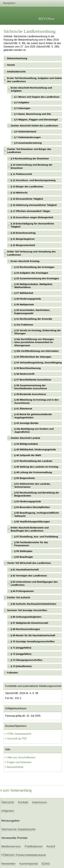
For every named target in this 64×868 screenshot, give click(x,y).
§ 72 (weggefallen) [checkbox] (21, 654)
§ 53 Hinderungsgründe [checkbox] (28, 501)
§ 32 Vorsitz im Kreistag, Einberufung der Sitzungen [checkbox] (38, 332)
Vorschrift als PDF (16, 739)
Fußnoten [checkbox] (13, 673)
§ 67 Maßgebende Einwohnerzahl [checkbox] (29, 623)
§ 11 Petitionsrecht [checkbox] (21, 174)
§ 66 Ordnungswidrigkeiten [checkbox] (26, 617)
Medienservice (11, 846)
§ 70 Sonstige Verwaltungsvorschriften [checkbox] (33, 641)
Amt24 (51, 846)
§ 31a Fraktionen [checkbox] (24, 325)
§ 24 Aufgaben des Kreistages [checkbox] (31, 273)
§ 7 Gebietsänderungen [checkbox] (28, 137)
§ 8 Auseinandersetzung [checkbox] (28, 143)
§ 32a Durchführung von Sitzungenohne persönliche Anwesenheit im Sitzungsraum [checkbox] (34, 342)
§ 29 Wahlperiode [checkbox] (24, 305)
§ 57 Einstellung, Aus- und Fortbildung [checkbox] (36, 537)
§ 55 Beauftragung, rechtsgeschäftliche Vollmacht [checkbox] (37, 514)
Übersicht (8, 802)
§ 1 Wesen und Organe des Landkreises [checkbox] (37, 97)
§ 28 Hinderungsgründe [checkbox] (28, 299)
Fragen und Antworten (18, 762)
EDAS (46, 864)
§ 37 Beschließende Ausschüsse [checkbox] (33, 380)
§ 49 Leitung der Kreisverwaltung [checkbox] (33, 472)
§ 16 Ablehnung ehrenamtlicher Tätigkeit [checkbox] (34, 205)
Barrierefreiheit (14, 767)
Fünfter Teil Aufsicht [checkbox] (19, 598)
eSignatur (8, 811)
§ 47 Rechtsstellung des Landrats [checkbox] (33, 461)
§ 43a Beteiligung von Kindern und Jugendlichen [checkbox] (34, 430)
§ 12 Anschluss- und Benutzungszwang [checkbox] (33, 180)
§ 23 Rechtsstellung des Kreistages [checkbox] (34, 267)
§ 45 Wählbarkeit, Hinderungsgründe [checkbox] (35, 450)
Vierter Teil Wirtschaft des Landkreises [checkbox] (29, 563)
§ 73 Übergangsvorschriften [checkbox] (26, 660)
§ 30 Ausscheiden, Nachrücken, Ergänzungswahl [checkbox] (32, 312)
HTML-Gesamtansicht (18, 734)
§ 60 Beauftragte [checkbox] (24, 557)
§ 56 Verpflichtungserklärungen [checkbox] (32, 522)
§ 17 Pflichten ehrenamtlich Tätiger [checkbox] (30, 211)
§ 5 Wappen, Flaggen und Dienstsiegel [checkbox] (36, 120)
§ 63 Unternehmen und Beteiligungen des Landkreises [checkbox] (34, 583)
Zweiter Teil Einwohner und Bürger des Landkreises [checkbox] (29, 151)
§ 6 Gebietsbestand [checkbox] (25, 132)
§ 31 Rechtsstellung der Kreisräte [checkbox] (33, 319)
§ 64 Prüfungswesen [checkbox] (22, 591)
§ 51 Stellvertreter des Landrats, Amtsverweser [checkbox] (32, 485)
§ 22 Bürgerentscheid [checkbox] (23, 245)
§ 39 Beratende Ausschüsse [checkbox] (30, 394)
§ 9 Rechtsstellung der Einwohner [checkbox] (30, 159)
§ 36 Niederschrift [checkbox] (24, 374)
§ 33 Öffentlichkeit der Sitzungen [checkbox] (33, 357)
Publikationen (34, 846)
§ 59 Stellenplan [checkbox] (23, 551)
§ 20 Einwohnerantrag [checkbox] (23, 233)
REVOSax (47, 19)
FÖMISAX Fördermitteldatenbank (24, 855)
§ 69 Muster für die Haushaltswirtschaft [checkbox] (33, 635)
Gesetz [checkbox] (11, 65)
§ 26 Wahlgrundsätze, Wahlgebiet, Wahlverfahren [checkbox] (34, 286)
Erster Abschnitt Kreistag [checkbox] (25, 261)
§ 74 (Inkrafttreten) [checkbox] (21, 666)
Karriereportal (29, 864)
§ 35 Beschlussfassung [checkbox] (28, 368)
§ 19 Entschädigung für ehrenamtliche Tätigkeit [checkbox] (32, 225)
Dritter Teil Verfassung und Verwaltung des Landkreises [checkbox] (31, 253)
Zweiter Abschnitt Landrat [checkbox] (25, 438)
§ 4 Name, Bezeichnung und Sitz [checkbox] (33, 114)
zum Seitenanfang (16, 790)
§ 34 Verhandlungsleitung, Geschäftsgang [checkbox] (38, 363)
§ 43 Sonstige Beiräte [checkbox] (26, 423)
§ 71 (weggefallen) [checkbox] (21, 648)
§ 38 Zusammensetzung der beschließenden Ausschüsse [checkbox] (31, 387)
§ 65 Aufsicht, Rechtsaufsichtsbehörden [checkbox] (33, 604)
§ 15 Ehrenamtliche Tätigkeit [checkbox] (27, 199)
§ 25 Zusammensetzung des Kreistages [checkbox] (37, 278)
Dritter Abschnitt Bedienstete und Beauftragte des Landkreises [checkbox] (30, 529)
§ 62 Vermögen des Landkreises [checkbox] (29, 576)
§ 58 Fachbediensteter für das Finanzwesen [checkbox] (31, 544)
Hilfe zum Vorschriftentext (20, 757)
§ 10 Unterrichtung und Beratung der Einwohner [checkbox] (32, 166)
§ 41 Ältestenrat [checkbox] (23, 409)
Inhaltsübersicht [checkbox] (16, 72)
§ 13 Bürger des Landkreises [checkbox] (27, 187)
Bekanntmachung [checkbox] (17, 58)
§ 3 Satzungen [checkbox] (22, 108)
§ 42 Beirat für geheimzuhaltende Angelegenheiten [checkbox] (33, 416)
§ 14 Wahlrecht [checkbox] (19, 193)
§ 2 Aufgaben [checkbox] (22, 102)
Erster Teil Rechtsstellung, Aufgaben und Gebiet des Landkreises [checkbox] (34, 80)
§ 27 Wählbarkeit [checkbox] (24, 293)
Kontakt (23, 802)
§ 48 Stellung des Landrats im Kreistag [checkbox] (36, 467)
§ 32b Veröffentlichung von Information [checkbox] (37, 351)
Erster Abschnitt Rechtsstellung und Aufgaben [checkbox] (31, 89)
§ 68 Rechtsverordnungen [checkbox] (25, 629)
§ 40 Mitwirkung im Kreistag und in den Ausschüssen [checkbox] (37, 401)
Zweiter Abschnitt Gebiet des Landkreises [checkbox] (34, 126)
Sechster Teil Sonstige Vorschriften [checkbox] (27, 610)
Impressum (39, 802)
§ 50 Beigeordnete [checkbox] (25, 478)
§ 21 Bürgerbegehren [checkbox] (23, 239)
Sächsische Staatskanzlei (18, 829)
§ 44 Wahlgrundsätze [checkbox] (26, 444)
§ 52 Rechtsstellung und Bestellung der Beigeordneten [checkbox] (37, 494)
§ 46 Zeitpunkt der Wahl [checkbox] (28, 455)
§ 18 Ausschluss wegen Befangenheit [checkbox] (32, 217)
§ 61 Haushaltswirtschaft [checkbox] (25, 570)
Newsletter (8, 864)
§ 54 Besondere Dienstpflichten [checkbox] (32, 507)
